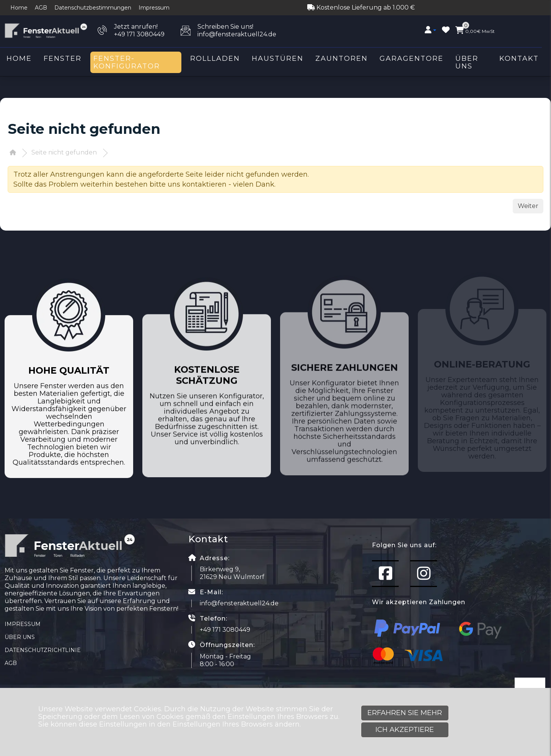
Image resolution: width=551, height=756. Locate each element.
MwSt (475, 30)
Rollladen (215, 59)
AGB (41, 8)
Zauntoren (342, 59)
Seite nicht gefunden (64, 152)
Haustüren (278, 59)
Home (19, 8)
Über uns (467, 62)
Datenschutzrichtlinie (43, 650)
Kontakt (519, 59)
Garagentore (412, 59)
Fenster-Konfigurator (127, 62)
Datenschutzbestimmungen (93, 8)
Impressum (154, 8)
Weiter (528, 206)
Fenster (63, 59)
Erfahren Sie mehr (405, 713)
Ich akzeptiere (405, 730)
